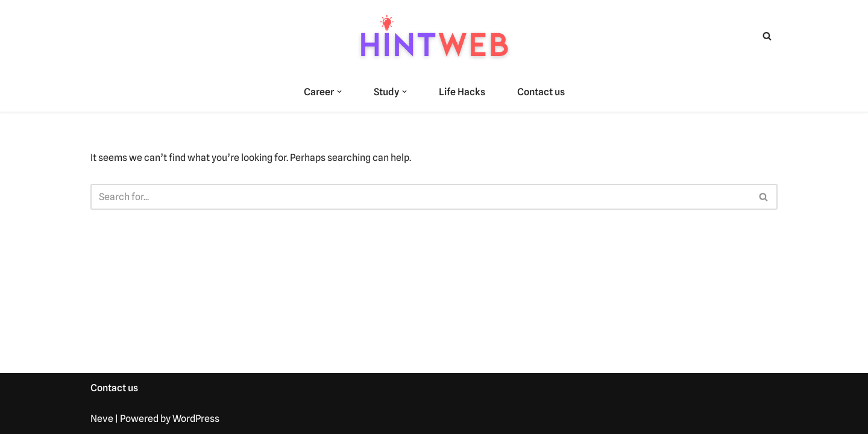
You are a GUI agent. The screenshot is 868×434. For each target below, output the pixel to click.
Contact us (541, 92)
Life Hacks (462, 92)
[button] (339, 92)
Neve (102, 419)
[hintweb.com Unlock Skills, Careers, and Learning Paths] (434, 36)
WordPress (196, 419)
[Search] (767, 36)
